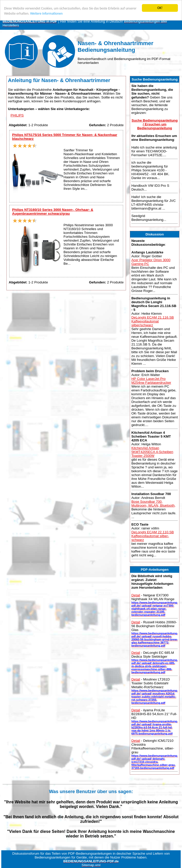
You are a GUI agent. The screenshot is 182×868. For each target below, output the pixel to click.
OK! (160, 8)
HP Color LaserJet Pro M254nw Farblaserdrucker (151, 381)
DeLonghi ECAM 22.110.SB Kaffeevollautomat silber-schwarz (153, 536)
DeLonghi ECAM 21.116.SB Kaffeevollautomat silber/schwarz (153, 321)
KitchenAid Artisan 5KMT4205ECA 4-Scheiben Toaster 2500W (152, 452)
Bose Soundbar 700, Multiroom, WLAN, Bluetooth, (153, 504)
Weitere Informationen (46, 13)
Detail (136, 595)
